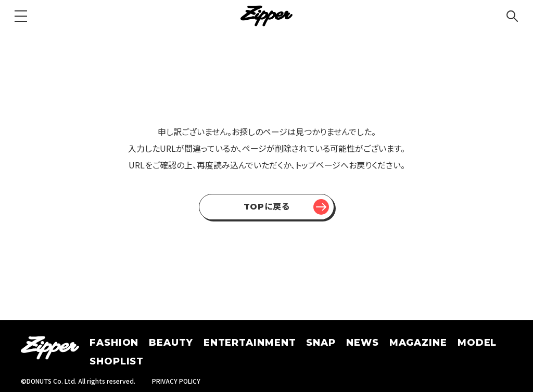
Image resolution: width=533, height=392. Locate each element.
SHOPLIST (117, 361)
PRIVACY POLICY (176, 381)
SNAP (321, 343)
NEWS (363, 343)
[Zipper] (266, 16)
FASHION (114, 343)
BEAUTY (171, 343)
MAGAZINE (418, 343)
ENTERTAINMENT (250, 343)
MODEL (477, 343)
